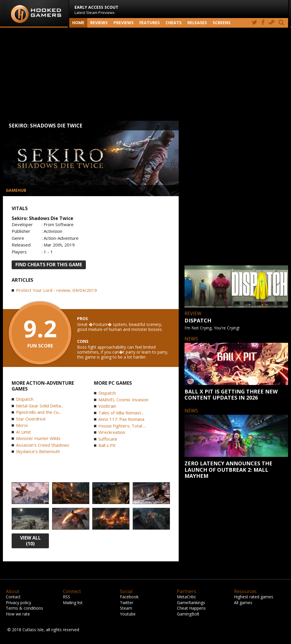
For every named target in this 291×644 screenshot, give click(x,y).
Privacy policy (18, 603)
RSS (66, 597)
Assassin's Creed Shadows (43, 445)
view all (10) (30, 541)
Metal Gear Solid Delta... (40, 406)
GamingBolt (188, 614)
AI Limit (23, 432)
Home (78, 23)
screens (222, 23)
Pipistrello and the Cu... (39, 412)
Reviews (99, 23)
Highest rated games (254, 597)
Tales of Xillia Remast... (121, 413)
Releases (197, 23)
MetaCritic (187, 597)
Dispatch (25, 399)
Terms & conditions (24, 608)
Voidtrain (107, 406)
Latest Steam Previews (96, 10)
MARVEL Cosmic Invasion (123, 400)
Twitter (127, 603)
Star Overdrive (31, 419)
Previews (124, 23)
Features (150, 23)
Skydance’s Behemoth (38, 451)
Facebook (129, 597)
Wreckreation (112, 432)
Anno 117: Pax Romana (121, 419)
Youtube (128, 614)
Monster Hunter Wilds (38, 438)
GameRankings (191, 603)
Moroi (22, 425)
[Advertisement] (145, 74)
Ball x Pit (107, 445)
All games (243, 603)
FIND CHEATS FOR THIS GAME (49, 265)
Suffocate (108, 439)
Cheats (174, 23)
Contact (13, 597)
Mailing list (73, 603)
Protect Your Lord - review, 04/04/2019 (56, 290)
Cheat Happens (191, 608)
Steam (126, 608)
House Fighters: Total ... (122, 426)
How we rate (18, 614)
